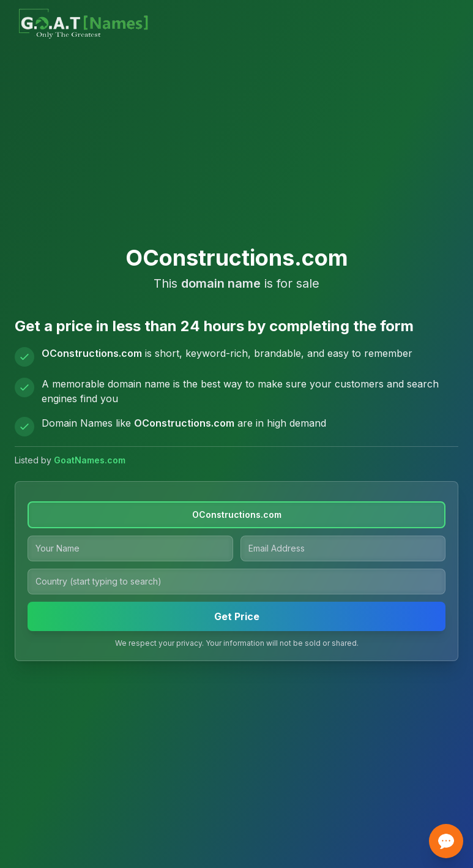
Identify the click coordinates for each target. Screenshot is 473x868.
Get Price (237, 616)
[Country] (237, 582)
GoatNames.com (90, 460)
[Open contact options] (446, 841)
